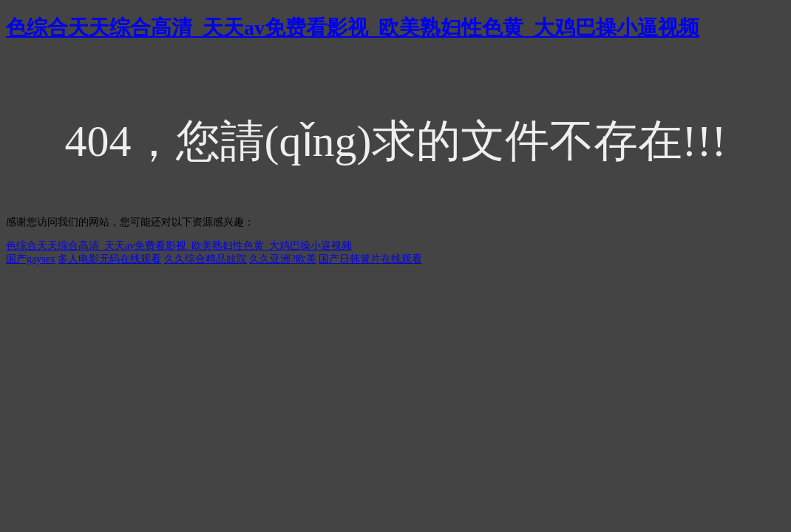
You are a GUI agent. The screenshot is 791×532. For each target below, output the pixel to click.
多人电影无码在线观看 (109, 259)
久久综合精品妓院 (206, 259)
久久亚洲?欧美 (282, 259)
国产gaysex (31, 259)
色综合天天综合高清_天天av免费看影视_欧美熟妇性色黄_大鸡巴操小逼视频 (353, 28)
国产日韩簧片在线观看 (370, 259)
